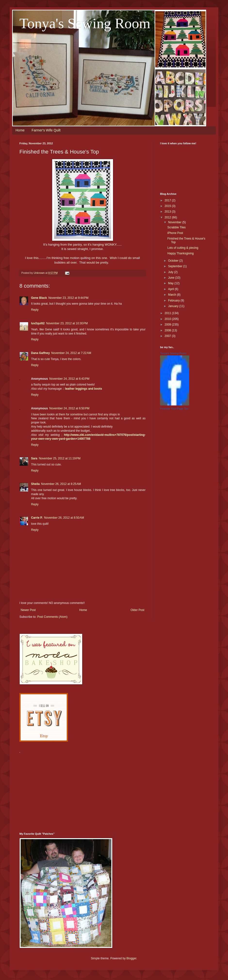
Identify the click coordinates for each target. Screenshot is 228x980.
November (175, 222)
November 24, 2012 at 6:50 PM (69, 408)
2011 (168, 313)
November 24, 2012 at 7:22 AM (71, 353)
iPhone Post (175, 233)
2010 (168, 319)
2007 (168, 336)
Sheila (35, 484)
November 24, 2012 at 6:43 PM (69, 379)
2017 (168, 200)
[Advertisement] (80, 790)
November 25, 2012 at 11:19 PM (60, 458)
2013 (168, 212)
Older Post (137, 610)
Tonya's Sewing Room (85, 23)
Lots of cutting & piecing (183, 248)
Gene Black (39, 298)
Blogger (131, 958)
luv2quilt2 (38, 323)
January (174, 306)
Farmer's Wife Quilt (46, 130)
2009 (168, 325)
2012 (168, 217)
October (174, 261)
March (173, 295)
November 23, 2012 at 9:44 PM (68, 298)
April (171, 289)
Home (20, 130)
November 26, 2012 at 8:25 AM (61, 484)
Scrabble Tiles (176, 227)
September (176, 266)
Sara (34, 458)
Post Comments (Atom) (52, 617)
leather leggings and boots (84, 389)
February (174, 301)
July (171, 272)
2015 (168, 206)
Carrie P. (37, 518)
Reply (35, 310)
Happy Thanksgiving (181, 253)
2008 (168, 330)
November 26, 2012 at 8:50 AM (64, 518)
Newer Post (28, 610)
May (171, 283)
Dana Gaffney (40, 353)
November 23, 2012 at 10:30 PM (67, 323)
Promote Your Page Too (174, 409)
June (172, 278)
